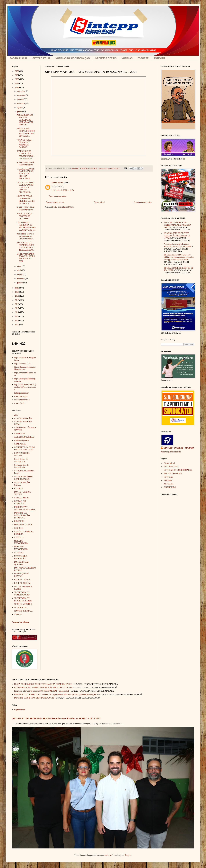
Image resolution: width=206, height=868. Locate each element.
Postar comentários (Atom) (63, 207)
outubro (21, 99)
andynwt (108, 855)
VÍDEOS (18, 614)
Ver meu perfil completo (171, 452)
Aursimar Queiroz (22, 440)
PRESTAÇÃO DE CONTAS (22, 575)
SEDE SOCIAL (21, 608)
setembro (21, 103)
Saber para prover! (22, 393)
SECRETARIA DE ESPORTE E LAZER (23, 600)
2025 (17, 71)
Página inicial (99, 202)
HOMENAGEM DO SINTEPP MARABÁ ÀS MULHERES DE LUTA (177, 236)
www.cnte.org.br (21, 396)
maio (19, 266)
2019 (17, 292)
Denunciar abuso (20, 622)
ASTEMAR (159, 58)
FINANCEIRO (170, 487)
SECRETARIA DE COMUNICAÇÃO (22, 594)
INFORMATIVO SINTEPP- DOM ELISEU (25, 508)
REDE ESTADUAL (22, 580)
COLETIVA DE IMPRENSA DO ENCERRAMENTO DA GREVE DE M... (26, 226)
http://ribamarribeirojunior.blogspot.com (25, 368)
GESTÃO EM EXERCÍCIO (20, 502)
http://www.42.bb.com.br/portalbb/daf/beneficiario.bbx (25, 387)
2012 (17, 321)
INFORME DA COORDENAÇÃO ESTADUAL (22, 515)
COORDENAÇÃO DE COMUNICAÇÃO (24, 478)
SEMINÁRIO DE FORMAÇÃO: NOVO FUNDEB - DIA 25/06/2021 (26, 155)
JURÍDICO (19, 528)
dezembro (21, 91)
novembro (21, 95)
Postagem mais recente (55, 202)
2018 (17, 296)
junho (20, 112)
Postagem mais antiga (143, 202)
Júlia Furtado (57, 183)
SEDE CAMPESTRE (23, 604)
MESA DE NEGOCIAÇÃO (21, 542)
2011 (17, 325)
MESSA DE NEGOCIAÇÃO (21, 548)
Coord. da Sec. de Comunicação (21, 466)
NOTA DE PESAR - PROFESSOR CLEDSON (25, 216)
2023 (17, 79)
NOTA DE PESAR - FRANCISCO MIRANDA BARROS (25, 144)
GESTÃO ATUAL (41, 58)
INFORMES (19, 521)
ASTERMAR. (20, 434)
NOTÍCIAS (127, 58)
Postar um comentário (58, 196)
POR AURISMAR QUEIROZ (22, 563)
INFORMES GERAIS (106, 58)
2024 (17, 75)
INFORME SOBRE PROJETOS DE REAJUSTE (34, 698)
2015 (17, 308)
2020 (17, 288)
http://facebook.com (22, 364)
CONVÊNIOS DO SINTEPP (22, 454)
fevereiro (21, 279)
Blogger (128, 855)
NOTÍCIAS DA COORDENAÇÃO (73, 58)
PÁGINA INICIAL (19, 58)
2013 (17, 316)
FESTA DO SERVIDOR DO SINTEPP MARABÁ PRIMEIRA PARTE (177, 225)
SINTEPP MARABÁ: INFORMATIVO (26, 164)
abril (19, 270)
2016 (17, 304)
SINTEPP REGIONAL (24, 611)
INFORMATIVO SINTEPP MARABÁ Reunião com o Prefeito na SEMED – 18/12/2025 (56, 718)
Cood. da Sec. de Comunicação (21, 460)
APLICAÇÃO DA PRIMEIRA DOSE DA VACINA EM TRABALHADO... (26, 246)
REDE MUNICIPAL (23, 583)
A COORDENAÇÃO (23, 418)
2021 (17, 87)
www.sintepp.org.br (22, 400)
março (20, 274)
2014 (17, 312)
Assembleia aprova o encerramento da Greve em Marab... (25, 236)
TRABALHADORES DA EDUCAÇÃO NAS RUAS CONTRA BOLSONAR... (26, 174)
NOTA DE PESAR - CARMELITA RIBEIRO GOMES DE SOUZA (26, 200)
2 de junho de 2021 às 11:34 (63, 190)
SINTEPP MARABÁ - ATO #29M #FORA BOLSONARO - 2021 (26, 258)
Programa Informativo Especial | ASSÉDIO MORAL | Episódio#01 (178, 245)
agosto (20, 107)
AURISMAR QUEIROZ (24, 437)
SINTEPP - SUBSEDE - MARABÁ (179, 448)
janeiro (20, 283)
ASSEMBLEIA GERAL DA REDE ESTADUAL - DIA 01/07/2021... (26, 132)
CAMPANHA (20, 444)
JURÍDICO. (19, 537)
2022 (17, 83)
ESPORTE (143, 58)
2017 (17, 300)
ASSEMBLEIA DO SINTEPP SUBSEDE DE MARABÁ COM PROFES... (25, 120)
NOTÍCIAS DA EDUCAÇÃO (21, 557)
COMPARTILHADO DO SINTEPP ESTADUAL (25, 449)
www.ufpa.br (20, 403)
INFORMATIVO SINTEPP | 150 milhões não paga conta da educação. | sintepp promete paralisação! (179, 257)
